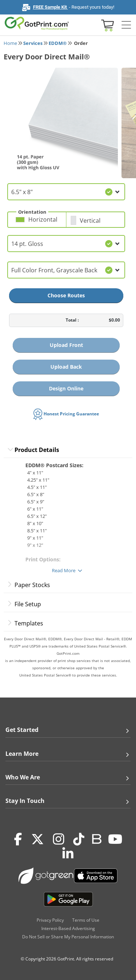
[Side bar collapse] (126, 25)
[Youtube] (115, 839)
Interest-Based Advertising (68, 928)
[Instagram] (59, 839)
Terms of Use (86, 920)
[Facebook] (18, 839)
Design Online (66, 388)
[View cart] (107, 25)
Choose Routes (66, 295)
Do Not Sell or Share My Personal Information (68, 937)
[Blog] (96, 838)
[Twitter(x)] (38, 839)
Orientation (32, 212)
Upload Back (66, 367)
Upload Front (66, 345)
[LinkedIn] (68, 854)
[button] (39, 222)
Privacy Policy (50, 920)
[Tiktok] (79, 839)
